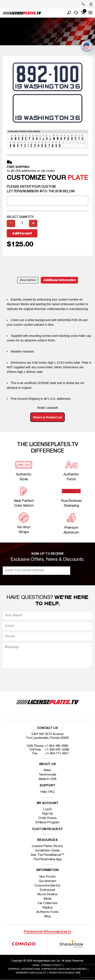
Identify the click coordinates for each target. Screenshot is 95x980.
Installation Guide (47, 851)
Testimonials (48, 775)
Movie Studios (47, 894)
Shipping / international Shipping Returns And (47, 969)
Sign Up (47, 814)
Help (44, 792)
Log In (47, 809)
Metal (48, 899)
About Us (47, 764)
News (48, 770)
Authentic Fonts (48, 912)
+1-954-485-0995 (56, 746)
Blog (48, 916)
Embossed (47, 890)
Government (47, 881)
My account (48, 803)
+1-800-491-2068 (57, 750)
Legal (36, 965)
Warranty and (31, 973)
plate (78, 178)
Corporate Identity (47, 886)
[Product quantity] (22, 223)
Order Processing (65, 973)
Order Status (47, 818)
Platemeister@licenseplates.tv (47, 932)
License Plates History (48, 846)
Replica (47, 908)
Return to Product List (48, 417)
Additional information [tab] (59, 280)
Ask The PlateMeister (47, 855)
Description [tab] (28, 280)
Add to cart (22, 233)
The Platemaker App (47, 859)
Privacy (52, 965)
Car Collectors (48, 903)
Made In (48, 779)
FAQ (52, 792)
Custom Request (47, 829)
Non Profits (48, 877)
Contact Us (47, 728)
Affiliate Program (47, 823)
